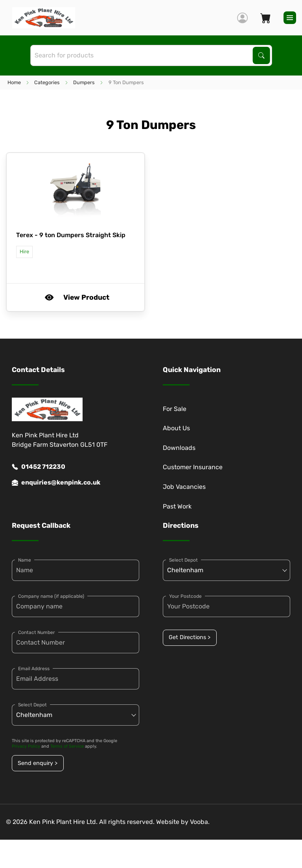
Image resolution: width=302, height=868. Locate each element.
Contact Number (37, 632)
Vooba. (200, 822)
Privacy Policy (26, 746)
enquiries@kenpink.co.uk (56, 483)
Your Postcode (185, 596)
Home (14, 82)
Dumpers (84, 82)
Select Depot (32, 705)
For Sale (175, 409)
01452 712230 (39, 467)
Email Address (34, 669)
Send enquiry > (38, 763)
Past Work (177, 506)
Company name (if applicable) (51, 596)
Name (25, 560)
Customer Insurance (193, 467)
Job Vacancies (184, 487)
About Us (176, 428)
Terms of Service (67, 746)
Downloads (179, 448)
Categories (47, 82)
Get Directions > (190, 637)
